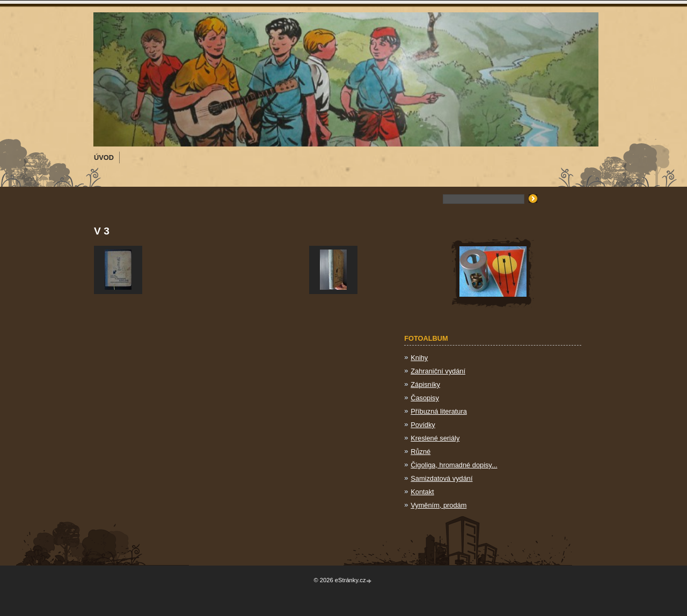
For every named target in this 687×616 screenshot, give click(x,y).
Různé (421, 452)
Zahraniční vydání (438, 371)
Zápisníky (425, 384)
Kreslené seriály (435, 438)
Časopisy (425, 398)
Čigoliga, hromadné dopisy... (454, 465)
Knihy (419, 358)
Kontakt (422, 492)
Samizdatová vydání (441, 478)
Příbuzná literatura (439, 411)
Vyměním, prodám (438, 505)
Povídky (423, 425)
